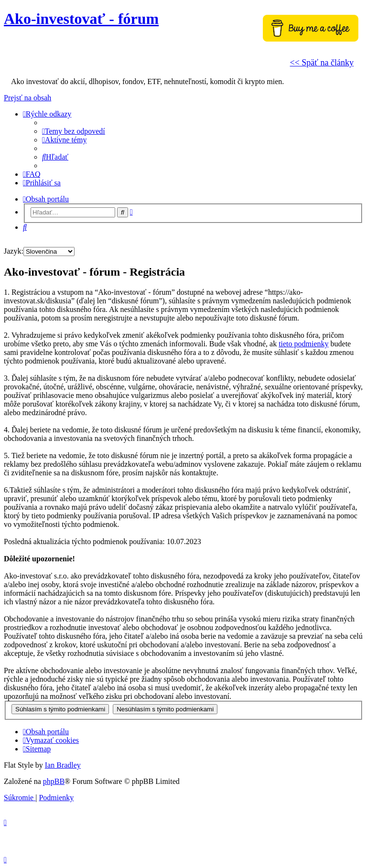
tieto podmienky (303, 344)
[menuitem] (74, 131)
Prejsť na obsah (27, 98)
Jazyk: (14, 251)
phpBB (54, 781)
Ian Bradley (63, 765)
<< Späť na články (322, 63)
